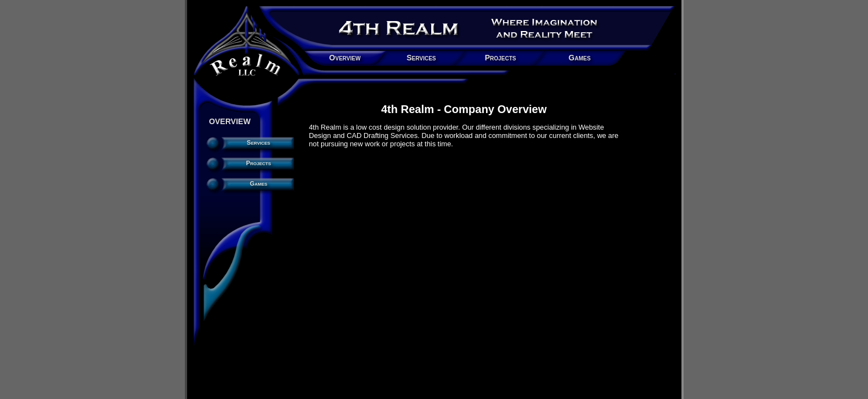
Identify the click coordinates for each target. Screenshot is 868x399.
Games (580, 58)
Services (421, 58)
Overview (345, 58)
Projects (501, 58)
